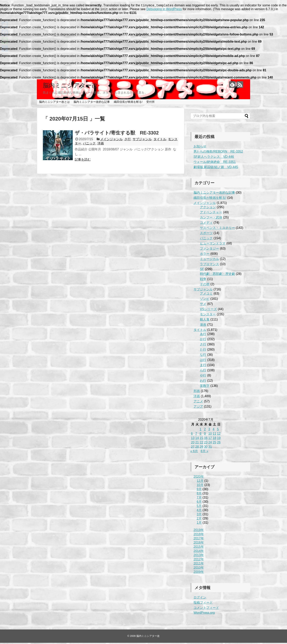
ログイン (200, 598)
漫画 (203, 326)
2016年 (199, 544)
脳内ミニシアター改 (70, 87)
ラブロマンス (209, 265)
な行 (203, 356)
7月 (199, 499)
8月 (199, 495)
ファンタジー (209, 250)
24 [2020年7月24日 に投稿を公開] (210, 444)
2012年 (199, 560)
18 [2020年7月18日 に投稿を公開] (214, 439)
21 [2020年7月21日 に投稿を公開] (197, 444)
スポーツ (206, 234)
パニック (89, 145)
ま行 (203, 366)
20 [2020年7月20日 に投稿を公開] (193, 444)
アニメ (198, 402)
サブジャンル (142, 140)
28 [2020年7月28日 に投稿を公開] (197, 448)
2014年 (199, 552)
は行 (203, 361)
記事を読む (83, 161)
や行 (203, 377)
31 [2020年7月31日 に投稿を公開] (210, 448)
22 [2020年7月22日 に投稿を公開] (201, 444)
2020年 (199, 478)
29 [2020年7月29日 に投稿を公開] (201, 448)
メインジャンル (111, 140)
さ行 (128, 140)
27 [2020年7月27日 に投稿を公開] (193, 448)
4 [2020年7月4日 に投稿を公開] (214, 430)
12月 (200, 482)
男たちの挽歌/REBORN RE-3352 (218, 153)
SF (202, 270)
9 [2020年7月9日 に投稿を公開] (205, 435)
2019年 (199, 531)
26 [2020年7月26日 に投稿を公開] (219, 444)
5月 (199, 507)
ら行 (203, 371)
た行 (203, 351)
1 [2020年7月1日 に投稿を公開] (201, 430)
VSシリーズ (208, 310)
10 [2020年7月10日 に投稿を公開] (210, 435)
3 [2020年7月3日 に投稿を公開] (209, 430)
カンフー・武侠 (211, 219)
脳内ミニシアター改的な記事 (92, 103)
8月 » (204, 452)
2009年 (199, 573)
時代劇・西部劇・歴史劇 (217, 275)
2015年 (199, 548)
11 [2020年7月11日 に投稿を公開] (214, 435)
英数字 (205, 387)
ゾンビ (205, 300)
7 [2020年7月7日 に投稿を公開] (196, 435)
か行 (203, 340)
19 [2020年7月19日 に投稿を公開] (219, 439)
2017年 (199, 540)
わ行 (203, 382)
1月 (199, 524)
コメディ (206, 224)
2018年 (199, 535)
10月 (200, 486)
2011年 (199, 565)
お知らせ (200, 148)
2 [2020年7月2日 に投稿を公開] (205, 430)
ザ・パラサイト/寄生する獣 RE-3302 (117, 134)
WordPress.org (204, 614)
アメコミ (206, 295)
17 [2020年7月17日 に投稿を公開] (210, 439)
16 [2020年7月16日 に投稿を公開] (206, 439)
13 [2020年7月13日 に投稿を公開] (193, 439)
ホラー (205, 255)
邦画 (197, 392)
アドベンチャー (211, 213)
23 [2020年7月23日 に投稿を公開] (206, 444)
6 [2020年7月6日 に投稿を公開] (192, 435)
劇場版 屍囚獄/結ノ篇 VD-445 (216, 168)
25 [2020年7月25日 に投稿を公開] (214, 444)
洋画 (101, 145)
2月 (199, 520)
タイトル (160, 140)
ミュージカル (209, 260)
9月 (199, 490)
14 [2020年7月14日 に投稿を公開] (197, 439)
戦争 (203, 280)
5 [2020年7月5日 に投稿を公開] (218, 430)
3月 (199, 515)
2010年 (199, 569)
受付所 (150, 103)
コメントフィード (206, 609)
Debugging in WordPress (164, 10)
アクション (208, 208)
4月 (199, 511)
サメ (203, 305)
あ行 (203, 335)
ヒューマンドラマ (213, 245)
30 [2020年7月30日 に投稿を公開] (206, 448)
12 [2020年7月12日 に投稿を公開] (219, 435)
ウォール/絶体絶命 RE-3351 (215, 163)
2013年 (199, 556)
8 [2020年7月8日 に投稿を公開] (201, 435)
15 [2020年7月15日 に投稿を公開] (201, 439)
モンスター (208, 315)
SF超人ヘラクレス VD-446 (214, 158)
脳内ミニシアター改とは (54, 103)
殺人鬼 (205, 321)
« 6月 (194, 452)
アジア (198, 408)
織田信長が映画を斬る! (128, 103)
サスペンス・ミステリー (217, 229)
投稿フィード (203, 604)
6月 (199, 503)
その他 (205, 285)
